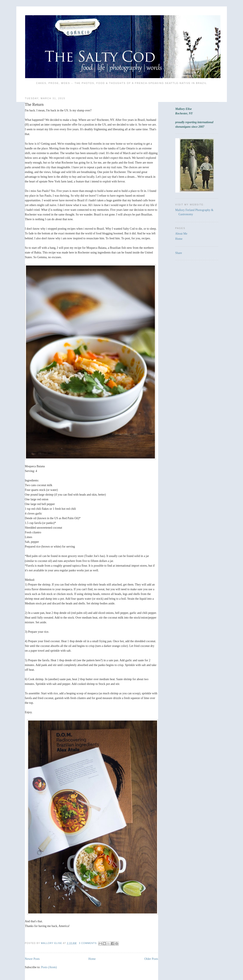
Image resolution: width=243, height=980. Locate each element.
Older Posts (151, 959)
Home (92, 959)
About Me (181, 234)
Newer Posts (32, 959)
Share (179, 253)
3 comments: (89, 943)
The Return (34, 104)
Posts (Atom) (49, 967)
